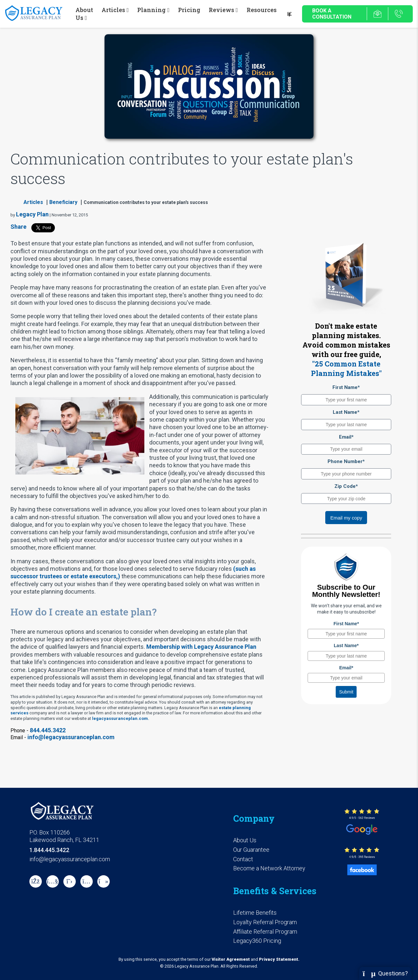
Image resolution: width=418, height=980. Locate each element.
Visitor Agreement (231, 959)
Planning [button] (151, 10)
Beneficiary (63, 202)
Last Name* (346, 412)
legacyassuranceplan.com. (121, 718)
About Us (245, 840)
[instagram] (87, 881)
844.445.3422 (48, 730)
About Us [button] (84, 14)
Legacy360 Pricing (257, 941)
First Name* (346, 387)
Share (18, 227)
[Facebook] (36, 881)
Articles (33, 202)
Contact (243, 859)
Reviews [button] (221, 10)
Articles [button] (113, 10)
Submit (346, 692)
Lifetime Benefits (255, 913)
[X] (70, 881)
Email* (346, 437)
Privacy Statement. (279, 959)
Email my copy (346, 518)
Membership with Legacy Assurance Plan (201, 647)
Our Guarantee (251, 850)
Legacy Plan (32, 214)
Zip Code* (346, 486)
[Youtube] (53, 881)
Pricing (189, 10)
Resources (262, 10)
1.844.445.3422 (49, 850)
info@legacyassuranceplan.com (71, 737)
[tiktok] (104, 881)
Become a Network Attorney (269, 868)
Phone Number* (346, 461)
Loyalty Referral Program (265, 922)
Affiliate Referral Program (265, 932)
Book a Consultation (332, 14)
